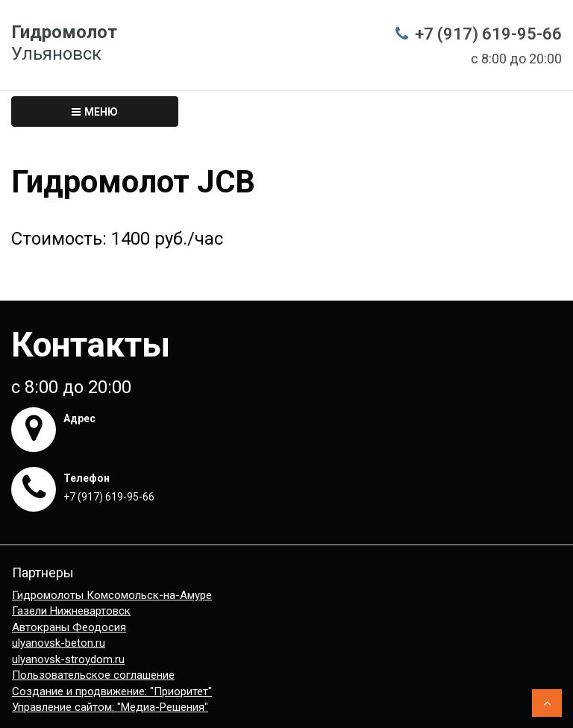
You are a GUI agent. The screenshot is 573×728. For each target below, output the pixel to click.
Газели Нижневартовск (71, 611)
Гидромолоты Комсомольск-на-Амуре (112, 595)
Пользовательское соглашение (93, 675)
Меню (95, 112)
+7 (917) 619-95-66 (488, 34)
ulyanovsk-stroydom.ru (68, 659)
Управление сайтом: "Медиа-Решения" (110, 707)
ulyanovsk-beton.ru (59, 643)
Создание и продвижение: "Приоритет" (112, 691)
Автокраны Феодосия (69, 627)
